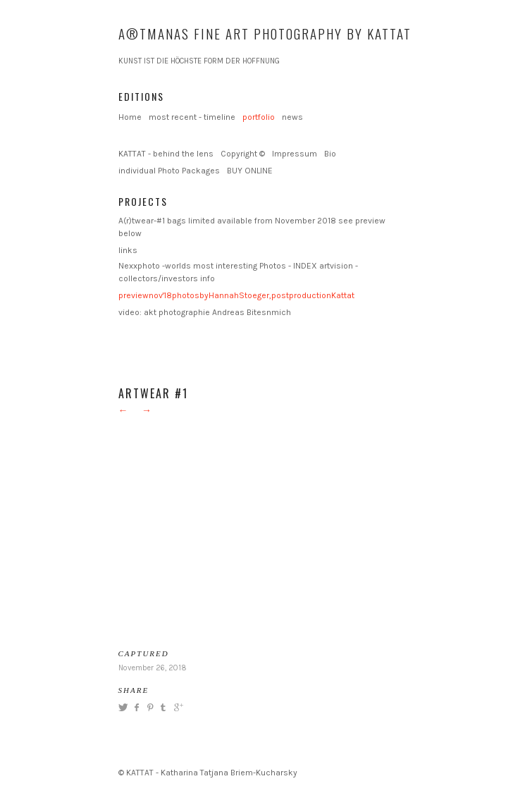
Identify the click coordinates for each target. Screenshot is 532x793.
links (128, 250)
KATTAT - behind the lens (166, 154)
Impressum (295, 154)
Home (130, 117)
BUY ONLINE (250, 171)
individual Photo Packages (169, 171)
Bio (330, 154)
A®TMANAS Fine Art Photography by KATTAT (265, 33)
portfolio (259, 117)
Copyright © (243, 154)
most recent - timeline (192, 117)
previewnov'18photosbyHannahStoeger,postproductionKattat (236, 295)
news (292, 117)
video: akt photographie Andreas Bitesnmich (205, 312)
